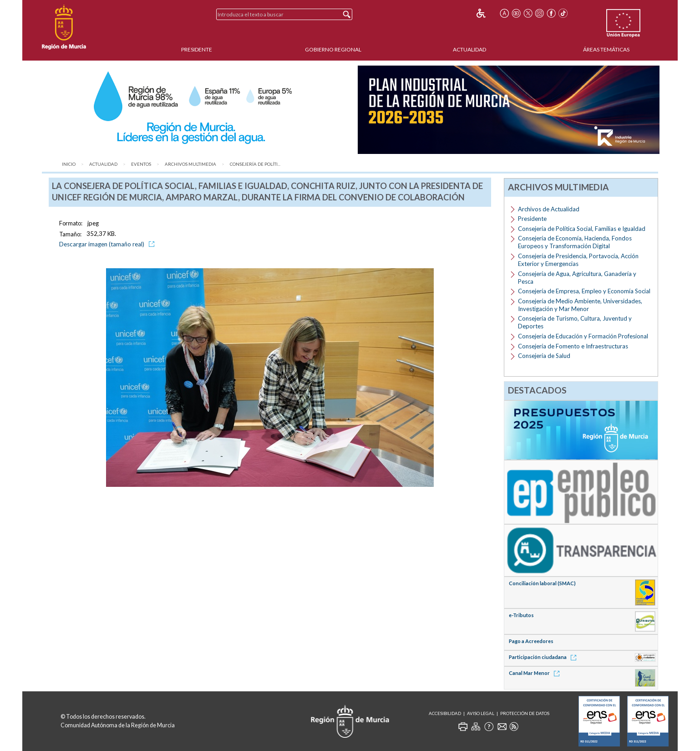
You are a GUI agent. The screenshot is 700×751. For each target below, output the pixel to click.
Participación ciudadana (544, 657)
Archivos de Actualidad (549, 209)
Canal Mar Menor (536, 673)
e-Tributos (521, 615)
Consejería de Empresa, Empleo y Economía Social (584, 291)
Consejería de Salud (544, 356)
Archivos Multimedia (190, 164)
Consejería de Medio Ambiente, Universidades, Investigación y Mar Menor (580, 305)
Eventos (141, 164)
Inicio (69, 164)
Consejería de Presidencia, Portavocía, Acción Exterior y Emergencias (578, 260)
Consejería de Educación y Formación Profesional (583, 336)
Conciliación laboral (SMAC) (542, 583)
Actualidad (469, 49)
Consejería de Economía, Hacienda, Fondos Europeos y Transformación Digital (575, 242)
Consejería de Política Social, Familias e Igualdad (582, 229)
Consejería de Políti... (255, 164)
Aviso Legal (481, 713)
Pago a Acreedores (531, 641)
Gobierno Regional (333, 49)
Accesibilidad (445, 713)
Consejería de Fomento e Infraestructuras (573, 346)
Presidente (197, 49)
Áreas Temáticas (606, 49)
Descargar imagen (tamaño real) (108, 244)
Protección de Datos (525, 713)
